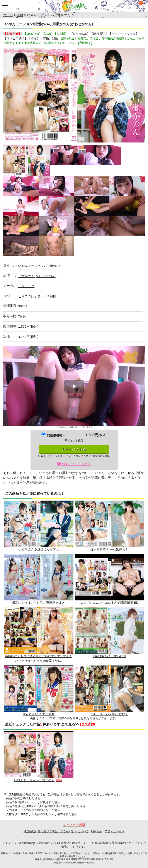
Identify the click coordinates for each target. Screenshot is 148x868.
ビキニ (23, 296)
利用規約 (97, 831)
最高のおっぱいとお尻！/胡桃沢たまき (39, 579)
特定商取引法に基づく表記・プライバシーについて (56, 831)
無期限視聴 (57, 435)
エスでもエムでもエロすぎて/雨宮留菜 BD (110, 579)
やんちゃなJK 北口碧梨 (39, 691)
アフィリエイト (115, 831)
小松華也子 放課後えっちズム (39, 526)
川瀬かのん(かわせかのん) (37, 276)
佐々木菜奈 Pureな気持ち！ (110, 526)
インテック (26, 286)
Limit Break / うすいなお (110, 633)
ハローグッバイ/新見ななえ (110, 691)
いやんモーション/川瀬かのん (39, 757)
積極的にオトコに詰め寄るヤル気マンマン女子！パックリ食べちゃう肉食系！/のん (39, 635)
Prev (9, 96)
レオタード (39, 296)
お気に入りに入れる (74, 464)
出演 (9, 276)
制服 (20, 15)
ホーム (8, 15)
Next (139, 96)
